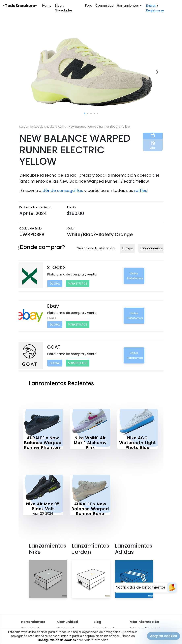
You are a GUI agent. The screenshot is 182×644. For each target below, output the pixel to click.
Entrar (151, 6)
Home (47, 6)
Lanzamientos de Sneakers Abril (41, 127)
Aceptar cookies (163, 636)
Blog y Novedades (64, 8)
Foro (89, 6)
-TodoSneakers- (20, 6)
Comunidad (104, 6)
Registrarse (155, 10)
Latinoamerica (152, 248)
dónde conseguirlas (63, 190)
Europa (127, 248)
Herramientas (128, 6)
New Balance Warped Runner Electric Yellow (99, 127)
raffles (141, 190)
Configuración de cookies (57, 641)
